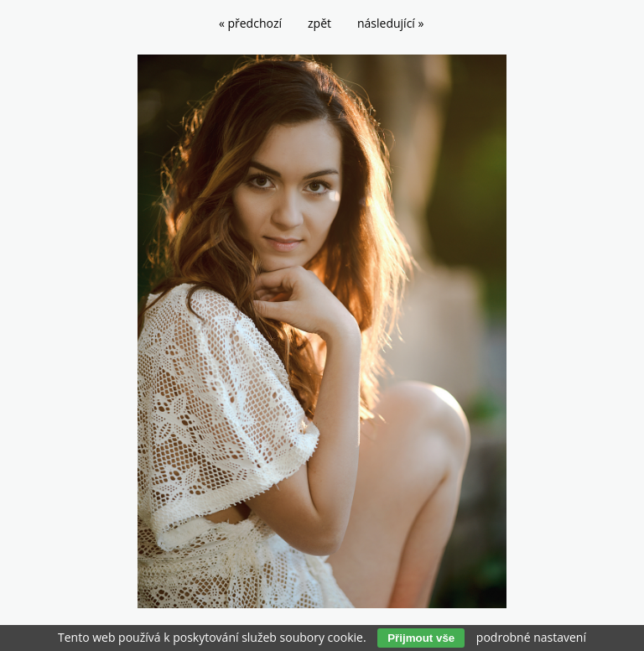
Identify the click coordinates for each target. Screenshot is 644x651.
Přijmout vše (421, 638)
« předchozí (250, 23)
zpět (319, 23)
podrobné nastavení (531, 637)
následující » (390, 23)
